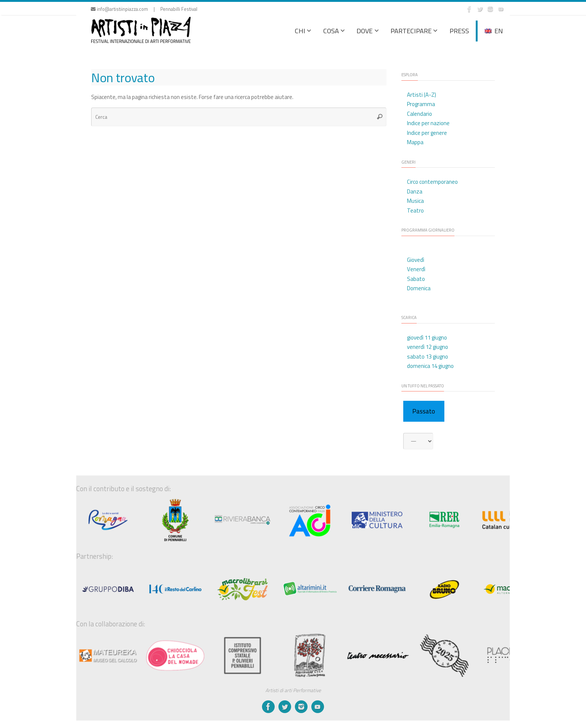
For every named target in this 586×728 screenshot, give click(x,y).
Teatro (415, 210)
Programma (421, 104)
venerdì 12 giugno (428, 347)
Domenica (419, 288)
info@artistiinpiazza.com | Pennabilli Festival (144, 9)
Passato (424, 411)
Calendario (420, 114)
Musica (415, 201)
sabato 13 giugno (428, 357)
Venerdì (416, 269)
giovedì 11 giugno (427, 337)
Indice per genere (427, 133)
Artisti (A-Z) (422, 95)
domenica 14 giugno (430, 366)
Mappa (415, 142)
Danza (415, 191)
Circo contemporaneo (432, 182)
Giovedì (416, 260)
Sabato (416, 279)
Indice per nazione (428, 123)
